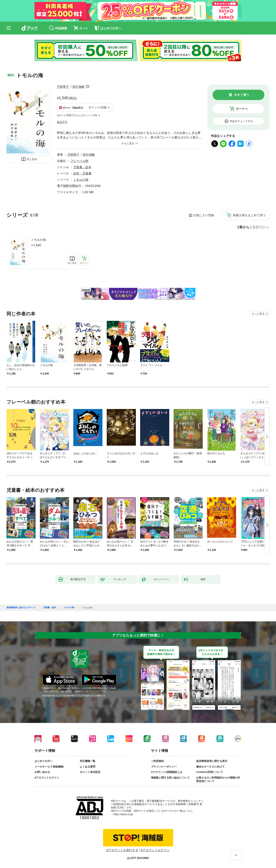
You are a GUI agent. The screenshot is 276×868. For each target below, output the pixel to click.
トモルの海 (38, 240)
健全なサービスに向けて (210, 767)
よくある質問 (88, 767)
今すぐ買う (242, 95)
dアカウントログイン (47, 778)
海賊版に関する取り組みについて (170, 778)
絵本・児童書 (82, 173)
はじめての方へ (44, 761)
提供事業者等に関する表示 (212, 761)
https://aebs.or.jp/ (123, 814)
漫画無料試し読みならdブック (21, 608)
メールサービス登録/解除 (49, 767)
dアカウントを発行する (122, 850)
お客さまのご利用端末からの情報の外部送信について (218, 779)
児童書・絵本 (82, 167)
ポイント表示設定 (90, 772)
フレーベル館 (79, 161)
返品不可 (62, 122)
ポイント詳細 (97, 107)
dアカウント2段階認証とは (167, 772)
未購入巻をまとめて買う (249, 215)
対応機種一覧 (88, 761)
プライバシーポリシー (164, 767)
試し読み (32, 159)
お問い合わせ (42, 772)
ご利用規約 (157, 761)
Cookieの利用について (210, 772)
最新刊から (261, 227)
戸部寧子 (63, 87)
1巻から (243, 227)
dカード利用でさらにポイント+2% (77, 115)
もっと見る (258, 314)
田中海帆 (78, 87)
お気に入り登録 (204, 215)
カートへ (242, 109)
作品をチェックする (241, 121)
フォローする (88, 87)
